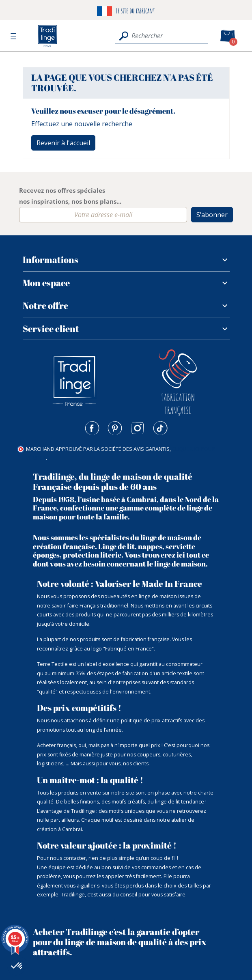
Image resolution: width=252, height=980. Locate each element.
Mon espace (46, 283)
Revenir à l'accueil (63, 143)
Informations (51, 260)
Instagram (138, 428)
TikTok (160, 428)
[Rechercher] (162, 36)
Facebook (92, 428)
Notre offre (45, 305)
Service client (51, 328)
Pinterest (115, 428)
